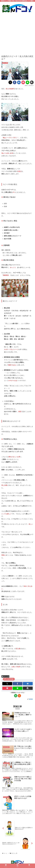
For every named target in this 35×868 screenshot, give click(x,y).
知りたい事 (5, 676)
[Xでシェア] (10, 82)
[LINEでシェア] (27, 82)
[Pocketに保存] (23, 82)
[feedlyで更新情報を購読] (16, 696)
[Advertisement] (17, 33)
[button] (32, 82)
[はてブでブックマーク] (19, 82)
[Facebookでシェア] (15, 82)
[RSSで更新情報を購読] (19, 696)
